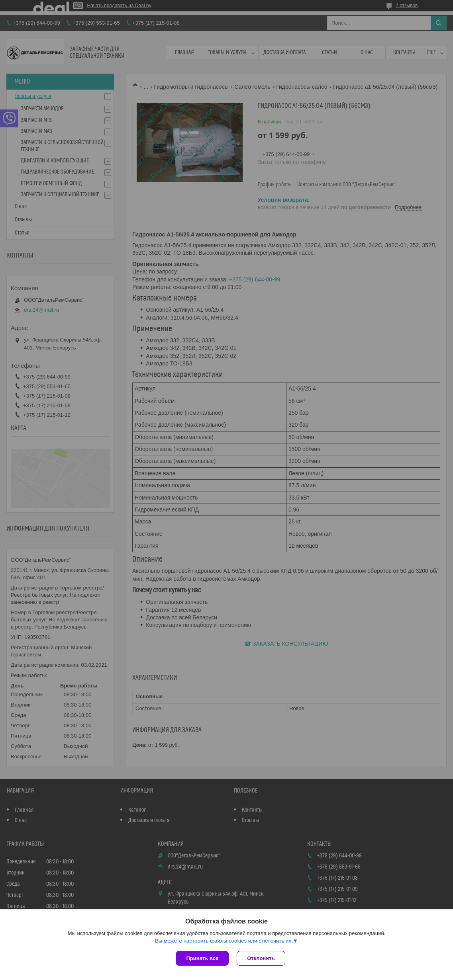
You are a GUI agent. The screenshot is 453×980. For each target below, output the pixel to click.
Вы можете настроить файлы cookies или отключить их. (224, 941)
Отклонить (261, 958)
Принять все (202, 958)
